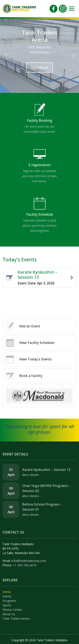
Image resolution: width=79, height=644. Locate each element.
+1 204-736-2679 (25, 565)
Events (7, 596)
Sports (7, 605)
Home (7, 592)
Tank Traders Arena (16, 618)
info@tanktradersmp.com (29, 561)
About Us (9, 614)
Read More (40, 68)
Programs (9, 601)
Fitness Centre (12, 610)
